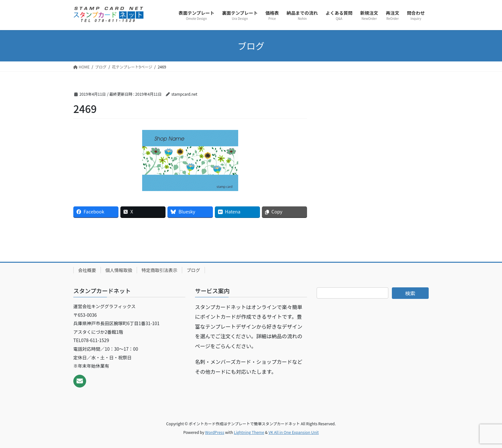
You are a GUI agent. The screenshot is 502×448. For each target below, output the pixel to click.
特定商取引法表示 (159, 270)
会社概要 (87, 270)
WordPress (215, 432)
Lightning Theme (249, 432)
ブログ (193, 270)
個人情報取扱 (119, 270)
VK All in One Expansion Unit (294, 432)
